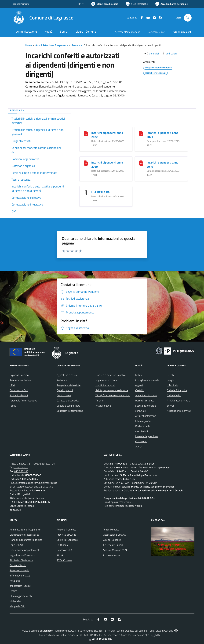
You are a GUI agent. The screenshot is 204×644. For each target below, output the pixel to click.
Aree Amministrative (20, 380)
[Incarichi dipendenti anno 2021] (141, 133)
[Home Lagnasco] (43, 18)
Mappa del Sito (17, 606)
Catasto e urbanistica (68, 400)
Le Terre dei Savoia (113, 545)
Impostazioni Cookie (20, 586)
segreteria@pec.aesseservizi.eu (125, 506)
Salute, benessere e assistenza (112, 390)
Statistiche (15, 601)
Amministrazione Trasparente (52, 45)
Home (29, 45)
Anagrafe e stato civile (69, 385)
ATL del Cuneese (112, 540)
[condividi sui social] (151, 53)
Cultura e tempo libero (68, 406)
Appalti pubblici (65, 390)
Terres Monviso (111, 530)
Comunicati (141, 441)
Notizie (139, 375)
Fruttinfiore (63, 545)
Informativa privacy (20, 575)
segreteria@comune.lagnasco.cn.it (35, 487)
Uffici (12, 385)
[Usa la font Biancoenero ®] (105, 4)
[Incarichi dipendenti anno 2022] (86, 133)
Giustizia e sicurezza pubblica (111, 375)
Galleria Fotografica (177, 390)
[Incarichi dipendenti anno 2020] (86, 163)
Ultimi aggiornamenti (21, 596)
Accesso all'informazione (128, 32)
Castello (140, 390)
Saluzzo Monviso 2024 (115, 550)
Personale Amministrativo (23, 400)
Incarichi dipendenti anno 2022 (107, 135)
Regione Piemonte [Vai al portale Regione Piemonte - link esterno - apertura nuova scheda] (21, 4)
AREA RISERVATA (100, 639)
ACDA (60, 555)
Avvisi (138, 446)
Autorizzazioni (64, 395)
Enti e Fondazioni (19, 395)
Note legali (15, 581)
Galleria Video (174, 395)
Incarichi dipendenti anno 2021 (162, 135)
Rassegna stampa (145, 400)
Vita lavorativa (103, 406)
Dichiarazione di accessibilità (24, 535)
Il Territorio (172, 385)
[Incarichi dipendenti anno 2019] (141, 163)
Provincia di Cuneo (66, 535)
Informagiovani (143, 421)
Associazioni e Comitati (179, 411)
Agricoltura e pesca (67, 375)
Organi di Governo (19, 375)
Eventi (170, 375)
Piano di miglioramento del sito (26, 540)
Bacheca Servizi (18, 565)
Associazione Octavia (114, 535)
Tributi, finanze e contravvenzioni (113, 395)
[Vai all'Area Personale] (172, 4)
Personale (77, 45)
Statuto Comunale (19, 570)
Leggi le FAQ (16, 545)
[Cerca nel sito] (188, 18)
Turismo (99, 400)
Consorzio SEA (64, 550)
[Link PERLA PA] (86, 192)
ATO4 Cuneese (65, 560)
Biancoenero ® (115, 635)
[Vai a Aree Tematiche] (137, 4)
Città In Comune (164, 631)
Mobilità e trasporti (105, 385)
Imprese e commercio (107, 380)
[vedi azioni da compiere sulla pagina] (169, 53)
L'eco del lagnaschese (147, 436)
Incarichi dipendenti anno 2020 (107, 165)
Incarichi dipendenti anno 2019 (162, 165)
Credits (13, 591)
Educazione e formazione (70, 411)
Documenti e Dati (19, 390)
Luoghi (170, 380)
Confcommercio (111, 555)
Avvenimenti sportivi (146, 395)
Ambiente (62, 380)
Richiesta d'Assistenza (21, 560)
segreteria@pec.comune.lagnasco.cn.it (36, 483)
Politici (13, 406)
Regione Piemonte (66, 530)
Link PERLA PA (100, 192)
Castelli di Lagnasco (67, 540)
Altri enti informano (146, 416)
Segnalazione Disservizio (22, 555)
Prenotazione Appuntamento (25, 550)
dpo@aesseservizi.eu (122, 502)
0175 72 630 (21, 471)
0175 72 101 (21, 467)
